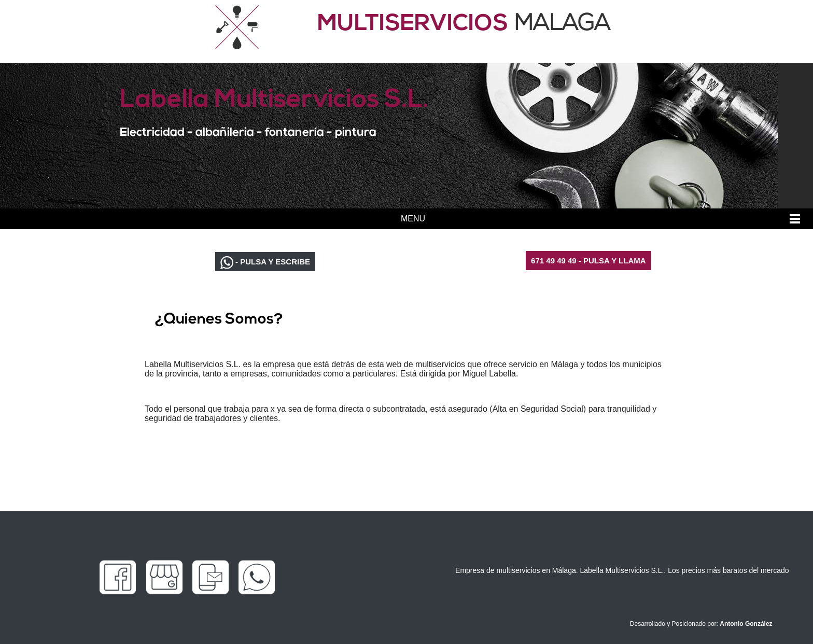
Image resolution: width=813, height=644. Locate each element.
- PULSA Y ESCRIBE (265, 263)
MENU (413, 219)
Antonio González (746, 624)
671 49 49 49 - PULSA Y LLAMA (588, 261)
